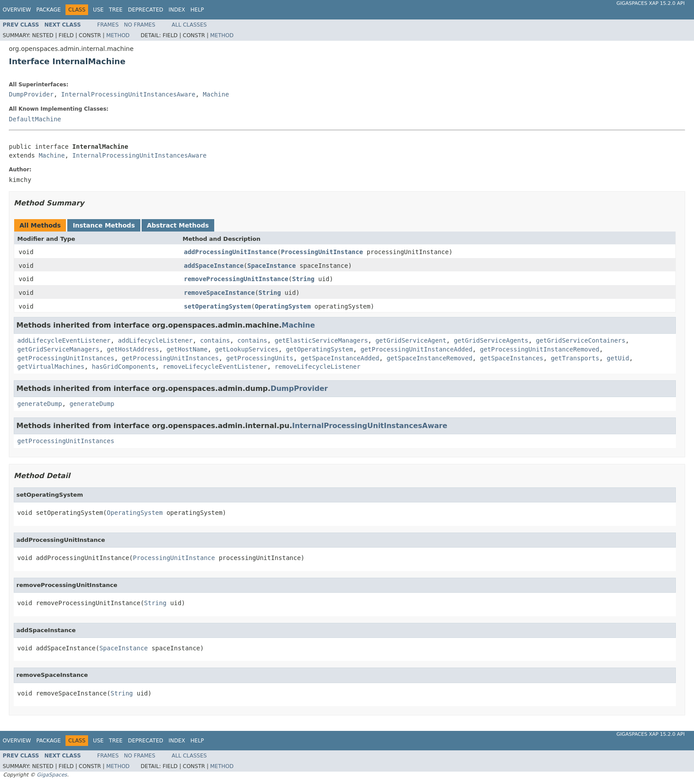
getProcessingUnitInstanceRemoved (540, 349)
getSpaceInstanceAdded (340, 358)
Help (197, 10)
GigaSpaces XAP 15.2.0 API (651, 3)
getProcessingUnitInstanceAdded (416, 349)
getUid (618, 358)
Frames (108, 25)
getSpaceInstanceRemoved (429, 358)
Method (118, 35)
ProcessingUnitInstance (322, 252)
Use (98, 10)
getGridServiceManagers (58, 349)
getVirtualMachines (51, 367)
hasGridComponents (124, 367)
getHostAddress (133, 349)
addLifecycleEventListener (64, 340)
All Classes (189, 25)
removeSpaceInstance (220, 293)
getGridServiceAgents (491, 340)
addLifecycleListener (156, 340)
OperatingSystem (283, 306)
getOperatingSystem (320, 349)
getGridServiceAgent (411, 340)
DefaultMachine (35, 119)
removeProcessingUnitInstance (236, 279)
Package (48, 10)
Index (177, 10)
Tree (116, 10)
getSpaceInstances (511, 358)
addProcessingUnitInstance (231, 252)
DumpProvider (31, 94)
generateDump (40, 404)
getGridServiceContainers (581, 340)
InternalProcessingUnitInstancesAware (128, 94)
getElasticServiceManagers (322, 340)
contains (215, 340)
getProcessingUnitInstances (66, 358)
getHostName (187, 349)
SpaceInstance (272, 266)
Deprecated (146, 10)
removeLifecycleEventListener (215, 367)
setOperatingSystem (218, 306)
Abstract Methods (178, 225)
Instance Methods (104, 225)
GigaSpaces (52, 775)
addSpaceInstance (214, 266)
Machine (216, 94)
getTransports (575, 358)
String (303, 279)
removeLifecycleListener (318, 367)
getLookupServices (247, 349)
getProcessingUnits (260, 358)
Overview (17, 10)
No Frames (140, 25)
